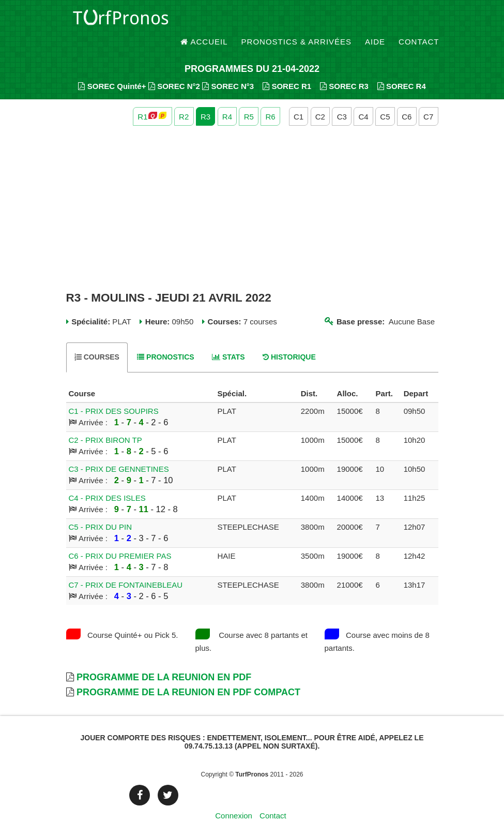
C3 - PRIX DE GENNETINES (119, 450)
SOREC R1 (287, 68)
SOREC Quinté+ (112, 68)
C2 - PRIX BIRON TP (105, 421)
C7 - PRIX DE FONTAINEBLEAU (126, 566)
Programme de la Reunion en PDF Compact (188, 674)
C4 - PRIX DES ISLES (107, 479)
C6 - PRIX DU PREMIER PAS (120, 537)
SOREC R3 (344, 68)
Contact (419, 20)
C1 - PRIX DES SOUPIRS (114, 392)
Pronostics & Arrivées (297, 20)
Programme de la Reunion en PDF (164, 659)
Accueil (204, 20)
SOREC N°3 (228, 68)
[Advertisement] (252, 190)
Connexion (234, 797)
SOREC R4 (402, 68)
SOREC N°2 (174, 68)
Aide (375, 20)
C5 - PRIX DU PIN (101, 508)
